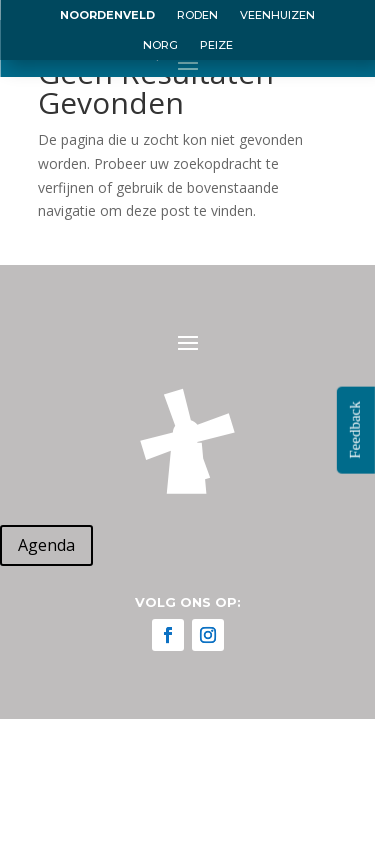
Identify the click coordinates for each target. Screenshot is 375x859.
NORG (160, 45)
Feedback (355, 429)
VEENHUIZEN (277, 15)
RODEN (197, 15)
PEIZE (216, 45)
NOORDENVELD (107, 15)
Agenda (46, 545)
